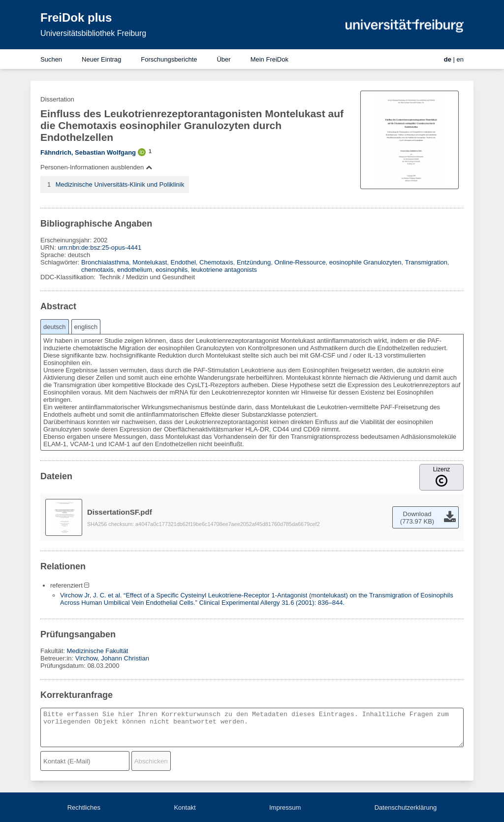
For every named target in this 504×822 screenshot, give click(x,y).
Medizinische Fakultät (97, 651)
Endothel (183, 262)
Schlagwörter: (61, 262)
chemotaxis (97, 270)
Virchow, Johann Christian (112, 658)
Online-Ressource (300, 262)
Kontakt (185, 807)
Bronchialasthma (105, 262)
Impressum (285, 807)
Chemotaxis (216, 262)
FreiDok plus (76, 17)
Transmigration (426, 262)
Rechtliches (84, 807)
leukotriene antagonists (224, 270)
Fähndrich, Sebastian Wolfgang (88, 152)
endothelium (135, 270)
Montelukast (150, 262)
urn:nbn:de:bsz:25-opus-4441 (99, 247)
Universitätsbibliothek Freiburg (93, 33)
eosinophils (172, 270)
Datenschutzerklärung (406, 807)
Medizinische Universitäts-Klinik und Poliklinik (120, 184)
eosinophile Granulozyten (365, 262)
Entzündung (254, 262)
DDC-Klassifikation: (69, 277)
